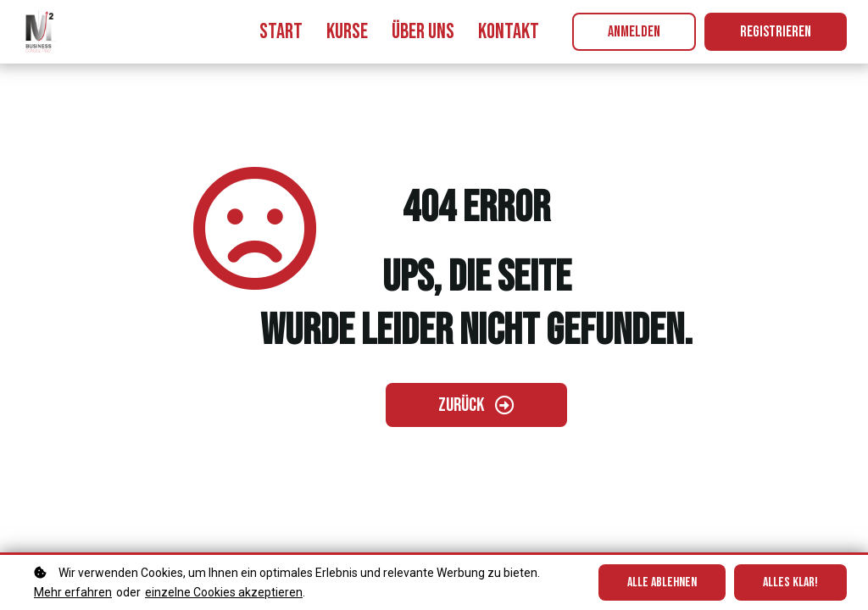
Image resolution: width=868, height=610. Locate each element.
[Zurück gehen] (476, 405)
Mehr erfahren (73, 592)
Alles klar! (790, 582)
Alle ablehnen (662, 582)
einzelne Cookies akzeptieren (224, 592)
